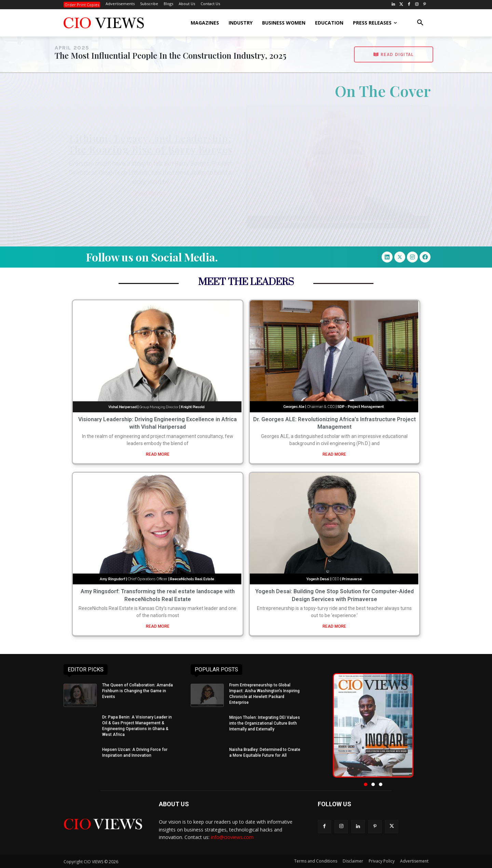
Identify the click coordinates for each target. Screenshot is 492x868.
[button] (420, 23)
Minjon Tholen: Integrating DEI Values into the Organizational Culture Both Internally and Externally (265, 723)
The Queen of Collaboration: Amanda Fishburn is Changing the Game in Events (138, 691)
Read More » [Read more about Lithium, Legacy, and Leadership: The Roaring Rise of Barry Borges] (150, 193)
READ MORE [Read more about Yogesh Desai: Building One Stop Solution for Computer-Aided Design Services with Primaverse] (334, 626)
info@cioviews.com (232, 837)
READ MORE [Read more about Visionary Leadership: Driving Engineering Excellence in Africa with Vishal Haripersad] (158, 454)
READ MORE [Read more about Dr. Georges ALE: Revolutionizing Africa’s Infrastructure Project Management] (334, 454)
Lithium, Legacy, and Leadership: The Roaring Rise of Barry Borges (151, 144)
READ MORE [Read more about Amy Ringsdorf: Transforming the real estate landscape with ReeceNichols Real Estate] (158, 626)
